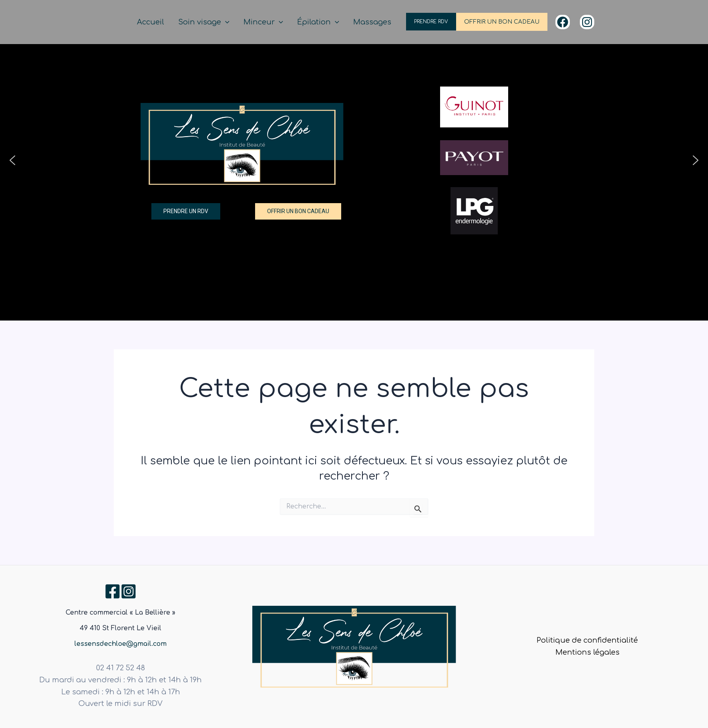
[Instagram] (587, 22)
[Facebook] (563, 22)
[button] (12, 160)
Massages (375, 22)
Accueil (178, 22)
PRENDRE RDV (431, 22)
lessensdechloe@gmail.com (121, 644)
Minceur (278, 22)
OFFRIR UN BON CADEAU (502, 22)
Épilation (327, 22)
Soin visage (225, 22)
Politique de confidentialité (587, 640)
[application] (246, 22)
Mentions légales (587, 652)
